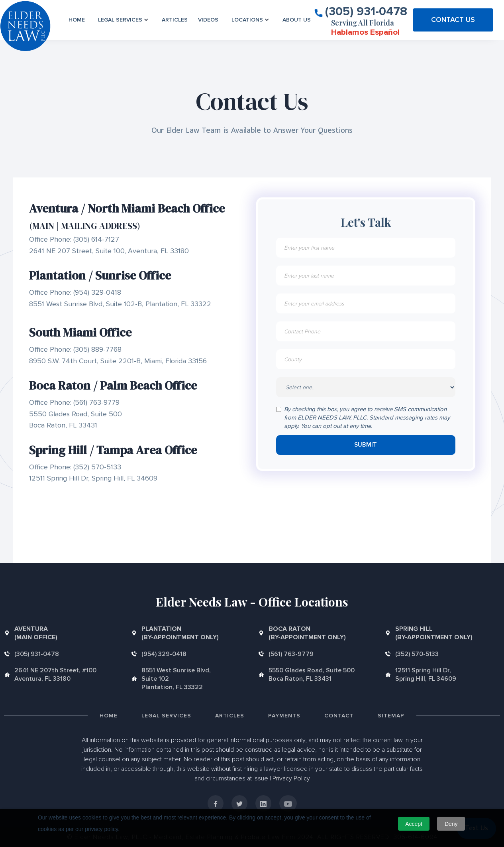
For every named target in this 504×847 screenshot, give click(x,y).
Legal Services (166, 716)
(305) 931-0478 (366, 11)
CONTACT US (453, 20)
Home (77, 20)
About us (297, 20)
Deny (451, 824)
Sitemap (391, 716)
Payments (284, 716)
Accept (414, 824)
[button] (123, 20)
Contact (339, 716)
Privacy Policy (291, 778)
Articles (175, 20)
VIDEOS (208, 20)
